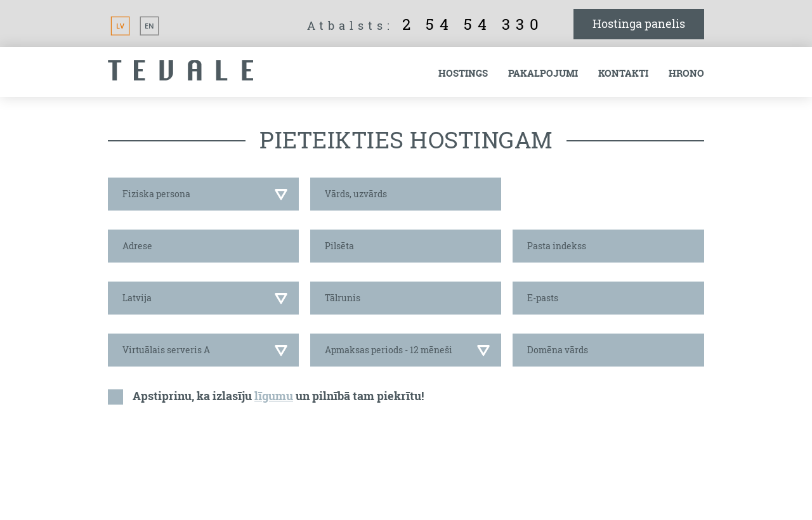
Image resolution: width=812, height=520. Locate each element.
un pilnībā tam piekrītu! (360, 396)
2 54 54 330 (473, 24)
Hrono (686, 74)
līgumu (274, 396)
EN (149, 26)
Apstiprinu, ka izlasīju (192, 396)
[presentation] (204, 452)
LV (120, 26)
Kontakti (623, 74)
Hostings (463, 74)
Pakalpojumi (543, 74)
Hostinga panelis (639, 23)
